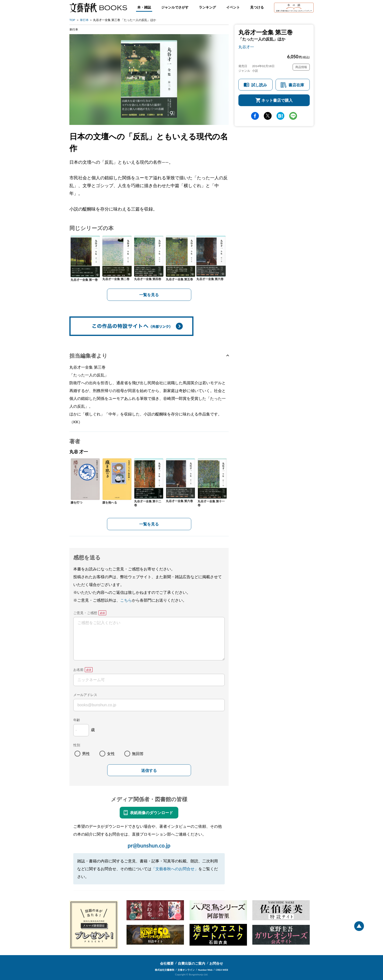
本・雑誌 (144, 7)
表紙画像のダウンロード (151, 813)
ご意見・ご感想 (85, 613)
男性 (86, 753)
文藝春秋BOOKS (98, 8)
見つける (257, 7)
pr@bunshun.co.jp (149, 845)
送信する (149, 771)
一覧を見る (149, 295)
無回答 (138, 753)
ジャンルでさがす (175, 7)
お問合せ (216, 963)
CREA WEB (222, 970)
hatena (280, 116)
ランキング (207, 7)
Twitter (268, 116)
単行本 (84, 20)
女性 (111, 753)
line (293, 116)
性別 (77, 745)
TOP (72, 20)
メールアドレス (85, 695)
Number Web (205, 970)
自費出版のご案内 (191, 963)
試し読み (259, 85)
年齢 (77, 720)
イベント (233, 7)
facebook (255, 116)
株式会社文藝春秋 (165, 970)
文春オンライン (186, 970)
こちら (126, 600)
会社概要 (167, 963)
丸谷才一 (246, 47)
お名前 (78, 670)
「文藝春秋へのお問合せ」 (175, 869)
